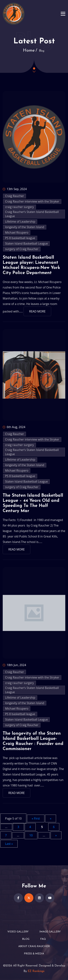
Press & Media (34, 954)
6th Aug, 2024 (14, 427)
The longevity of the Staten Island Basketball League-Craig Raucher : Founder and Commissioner (33, 741)
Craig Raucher (15, 196)
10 (31, 835)
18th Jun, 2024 (14, 665)
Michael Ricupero (17, 233)
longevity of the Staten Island (25, 227)
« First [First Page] (36, 818)
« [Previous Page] (51, 818)
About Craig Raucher (34, 946)
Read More (37, 311)
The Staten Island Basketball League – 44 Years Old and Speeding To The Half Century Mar (33, 503)
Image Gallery (50, 932)
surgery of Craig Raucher (22, 249)
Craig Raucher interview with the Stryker (32, 201)
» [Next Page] (56, 835)
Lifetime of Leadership (20, 222)
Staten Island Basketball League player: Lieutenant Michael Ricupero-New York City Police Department (31, 265)
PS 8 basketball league (20, 238)
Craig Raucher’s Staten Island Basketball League (32, 214)
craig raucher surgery (19, 207)
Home (29, 50)
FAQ (43, 939)
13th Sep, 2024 (15, 189)
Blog (26, 939)
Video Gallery (18, 932)
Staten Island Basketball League (26, 243)
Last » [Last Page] (9, 844)
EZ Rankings (36, 971)
